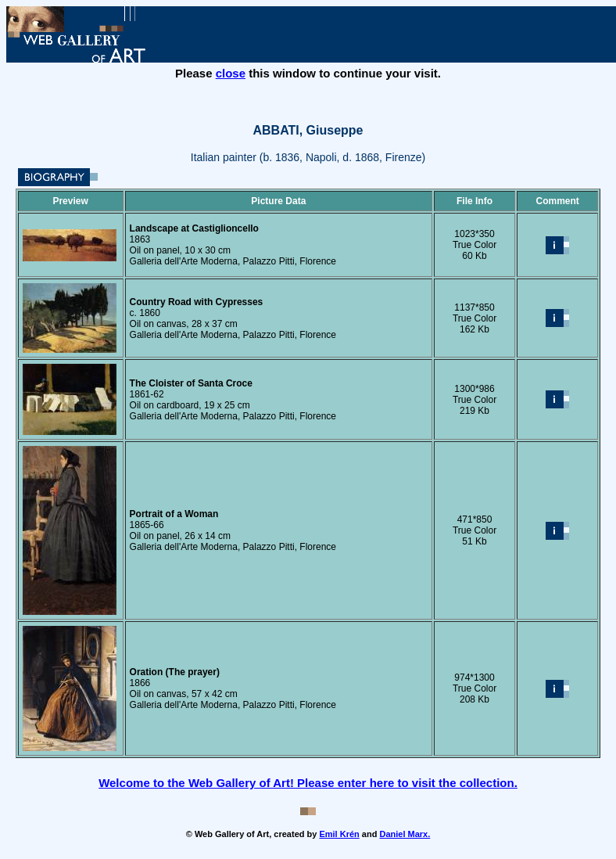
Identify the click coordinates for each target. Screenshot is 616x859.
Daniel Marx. (405, 834)
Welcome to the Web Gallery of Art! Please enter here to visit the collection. (308, 783)
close (231, 73)
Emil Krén (339, 834)
